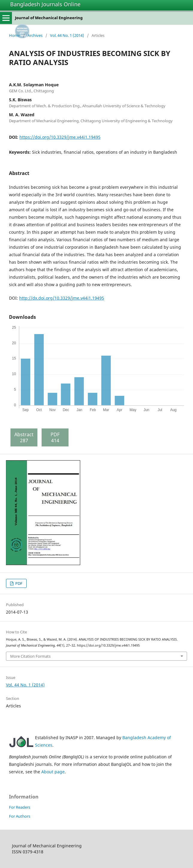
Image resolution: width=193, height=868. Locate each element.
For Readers (20, 807)
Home (15, 35)
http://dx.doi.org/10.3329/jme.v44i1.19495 (62, 298)
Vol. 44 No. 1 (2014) (67, 35)
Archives (35, 35)
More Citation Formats (30, 656)
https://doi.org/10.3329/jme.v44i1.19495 (60, 137)
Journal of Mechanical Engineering (49, 18)
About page (53, 772)
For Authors (20, 816)
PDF (18, 583)
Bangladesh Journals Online (45, 4)
